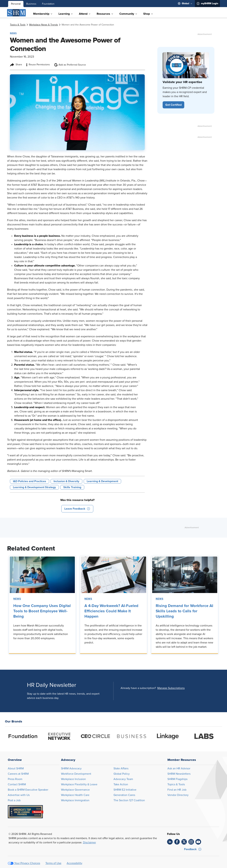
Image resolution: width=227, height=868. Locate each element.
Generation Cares (124, 795)
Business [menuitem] (31, 4)
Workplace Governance (75, 790)
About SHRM (16, 768)
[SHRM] (16, 13)
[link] (18, 25)
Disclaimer (89, 843)
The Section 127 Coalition (129, 800)
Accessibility (74, 863)
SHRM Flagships (177, 779)
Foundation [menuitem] (48, 4)
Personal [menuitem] (16, 4)
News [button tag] (13, 33)
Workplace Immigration (75, 800)
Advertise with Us (19, 795)
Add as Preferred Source (70, 65)
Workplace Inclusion (73, 779)
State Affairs (121, 768)
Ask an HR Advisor (179, 768)
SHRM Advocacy (71, 768)
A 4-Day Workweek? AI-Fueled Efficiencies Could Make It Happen (111, 611)
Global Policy (122, 774)
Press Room (15, 779)
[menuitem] (185, 4)
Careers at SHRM (18, 774)
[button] (77, 509)
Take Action (121, 784)
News (17, 599)
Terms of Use (53, 863)
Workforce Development (76, 774)
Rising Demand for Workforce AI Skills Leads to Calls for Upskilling (184, 611)
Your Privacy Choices (27, 863)
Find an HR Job (177, 790)
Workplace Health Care (75, 795)
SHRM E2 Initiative (125, 790)
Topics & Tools (176, 784)
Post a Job (14, 800)
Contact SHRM (17, 784)
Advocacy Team (123, 779)
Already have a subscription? (138, 688)
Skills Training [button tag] (72, 487)
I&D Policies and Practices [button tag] (30, 481)
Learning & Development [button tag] (102, 481)
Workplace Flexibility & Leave (79, 784)
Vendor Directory (178, 795)
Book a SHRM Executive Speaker (28, 790)
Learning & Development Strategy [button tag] (34, 487)
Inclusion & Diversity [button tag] (66, 481)
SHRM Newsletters (179, 774)
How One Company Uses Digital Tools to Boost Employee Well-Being (42, 611)
